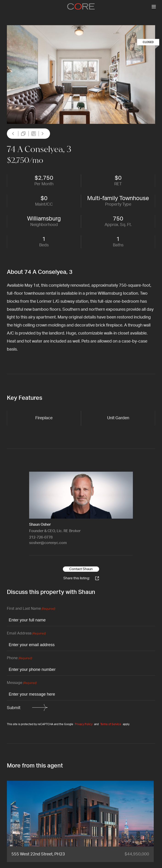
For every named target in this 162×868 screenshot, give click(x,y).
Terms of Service (111, 724)
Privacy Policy (84, 724)
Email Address (26, 634)
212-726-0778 (41, 537)
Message (22, 683)
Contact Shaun (81, 569)
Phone (19, 658)
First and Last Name (31, 609)
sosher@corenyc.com (48, 543)
